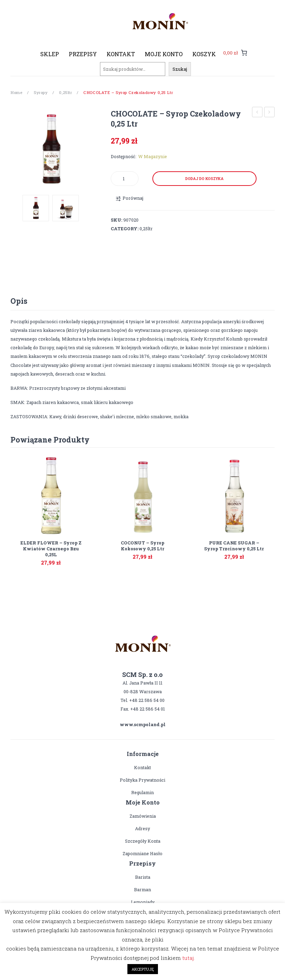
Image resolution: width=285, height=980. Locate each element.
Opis (19, 301)
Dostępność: (124, 156)
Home (16, 92)
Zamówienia (143, 816)
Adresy (142, 828)
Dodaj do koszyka (204, 179)
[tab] (19, 301)
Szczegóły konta (143, 841)
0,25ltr (65, 92)
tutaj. (188, 958)
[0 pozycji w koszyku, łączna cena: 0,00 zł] (235, 53)
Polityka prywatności (142, 780)
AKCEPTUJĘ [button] (143, 969)
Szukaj (180, 69)
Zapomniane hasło (142, 853)
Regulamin (142, 792)
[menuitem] (50, 54)
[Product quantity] (125, 179)
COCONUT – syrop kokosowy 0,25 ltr (270, 113)
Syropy (41, 92)
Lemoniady (143, 902)
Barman (142, 889)
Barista (143, 877)
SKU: (116, 220)
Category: (125, 229)
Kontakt (142, 767)
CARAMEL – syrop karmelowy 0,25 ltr (257, 113)
